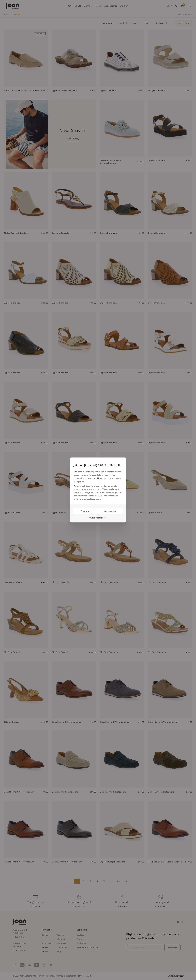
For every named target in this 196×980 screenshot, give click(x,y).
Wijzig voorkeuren (98, 518)
